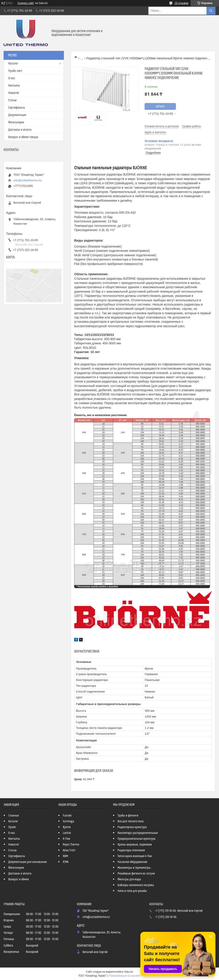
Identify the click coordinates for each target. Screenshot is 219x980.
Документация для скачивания (27, 862)
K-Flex (66, 839)
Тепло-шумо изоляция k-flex (135, 856)
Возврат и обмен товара (23, 137)
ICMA (66, 862)
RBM (65, 856)
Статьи (12, 100)
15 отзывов (181, 3)
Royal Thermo (71, 845)
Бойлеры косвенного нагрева (136, 885)
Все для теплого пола (131, 821)
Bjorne (67, 827)
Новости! (14, 93)
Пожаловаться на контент (125, 976)
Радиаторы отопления (131, 850)
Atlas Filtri (69, 850)
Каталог (13, 64)
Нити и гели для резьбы (132, 891)
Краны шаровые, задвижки (135, 845)
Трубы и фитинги (128, 816)
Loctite (67, 833)
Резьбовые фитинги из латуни (136, 874)
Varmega (68, 821)
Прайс (12, 827)
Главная (14, 816)
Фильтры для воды (129, 879)
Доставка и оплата (20, 130)
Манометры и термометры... (135, 868)
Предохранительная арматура (137, 839)
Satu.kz (128, 972)
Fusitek (67, 816)
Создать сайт (26, 3)
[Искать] (211, 11)
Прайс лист (15, 71)
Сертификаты (17, 108)
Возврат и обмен (19, 879)
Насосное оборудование (132, 862)
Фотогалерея (16, 122)
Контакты (14, 86)
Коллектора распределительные (138, 833)
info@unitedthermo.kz (28, 180)
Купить (160, 107)
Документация (17, 115)
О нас (12, 78)
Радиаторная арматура (132, 827)
